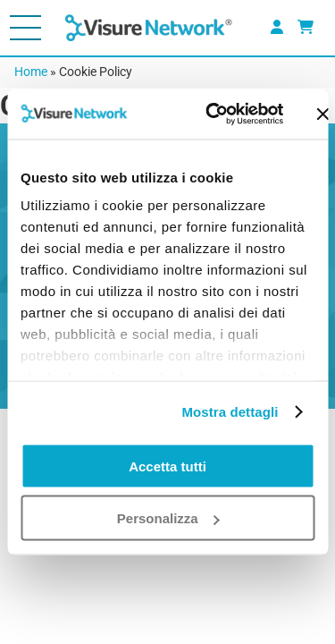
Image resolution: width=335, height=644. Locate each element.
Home (31, 72)
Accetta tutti (167, 466)
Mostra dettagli (230, 412)
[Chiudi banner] (322, 114)
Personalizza (168, 518)
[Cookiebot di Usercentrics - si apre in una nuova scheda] (212, 114)
